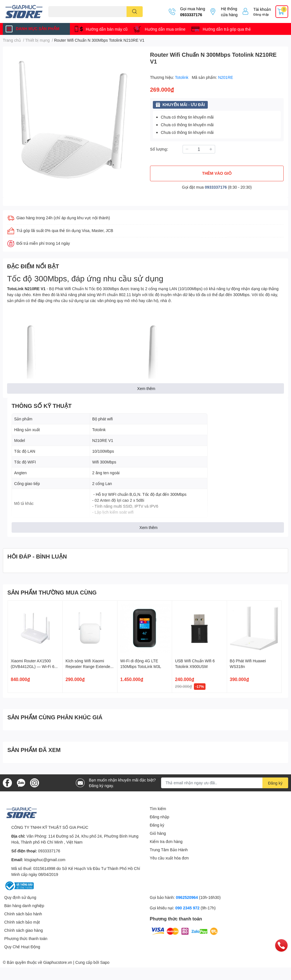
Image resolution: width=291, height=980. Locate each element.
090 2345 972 (188, 908)
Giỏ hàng (158, 833)
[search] (135, 12)
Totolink (182, 77)
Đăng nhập (261, 14)
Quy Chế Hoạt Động (22, 947)
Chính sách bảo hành (23, 914)
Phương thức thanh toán (26, 938)
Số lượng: (159, 149)
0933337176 (191, 15)
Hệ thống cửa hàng (229, 12)
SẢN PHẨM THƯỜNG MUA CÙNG (52, 592)
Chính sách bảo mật (22, 922)
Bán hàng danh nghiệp (24, 906)
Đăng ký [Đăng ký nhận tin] (275, 783)
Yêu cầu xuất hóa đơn (169, 858)
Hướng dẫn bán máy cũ (107, 29)
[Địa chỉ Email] (225, 783)
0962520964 (187, 897)
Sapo (105, 962)
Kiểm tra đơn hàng (166, 841)
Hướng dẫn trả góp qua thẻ (227, 29)
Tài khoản (262, 9)
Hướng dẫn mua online (165, 29)
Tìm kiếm (158, 809)
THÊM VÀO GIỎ (217, 173)
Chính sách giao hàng (23, 930)
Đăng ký (157, 825)
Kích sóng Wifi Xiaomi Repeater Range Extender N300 (88, 666)
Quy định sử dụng (20, 897)
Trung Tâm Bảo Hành (169, 850)
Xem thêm (146, 388)
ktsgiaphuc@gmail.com (45, 860)
